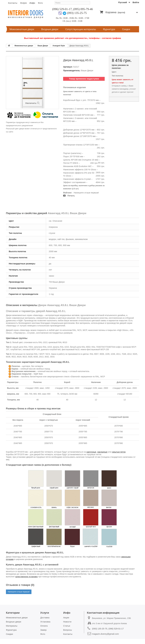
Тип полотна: (118, 76)
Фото (40, 3)
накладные (102, 452)
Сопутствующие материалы (81, 29)
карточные (91, 452)
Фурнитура (109, 29)
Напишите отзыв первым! (86, 193)
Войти (136, 2)
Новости (67, 622)
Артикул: (68, 67)
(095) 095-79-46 (83, 9)
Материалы (12, 626)
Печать (71, 196)
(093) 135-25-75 (77, 13)
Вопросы (67, 630)
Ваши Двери (43, 46)
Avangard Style (59, 46)
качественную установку (26, 577)
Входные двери (50, 29)
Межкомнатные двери (22, 29)
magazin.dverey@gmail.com (105, 634)
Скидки (126, 29)
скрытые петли (119, 452)
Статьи (67, 626)
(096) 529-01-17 (62, 9)
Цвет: (114, 72)
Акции (66, 618)
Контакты (13, 3)
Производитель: (72, 70)
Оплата (44, 626)
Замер (43, 630)
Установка (45, 622)
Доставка (45, 618)
